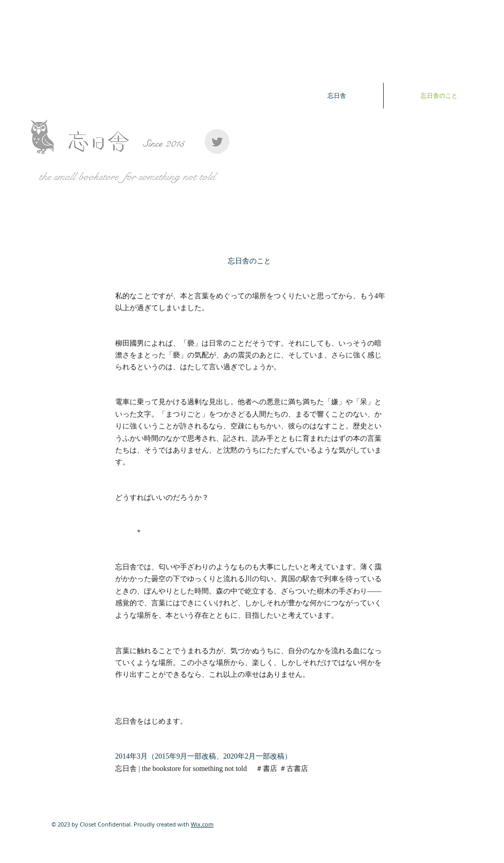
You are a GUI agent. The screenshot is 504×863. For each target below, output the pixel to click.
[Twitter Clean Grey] (217, 141)
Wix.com (202, 824)
